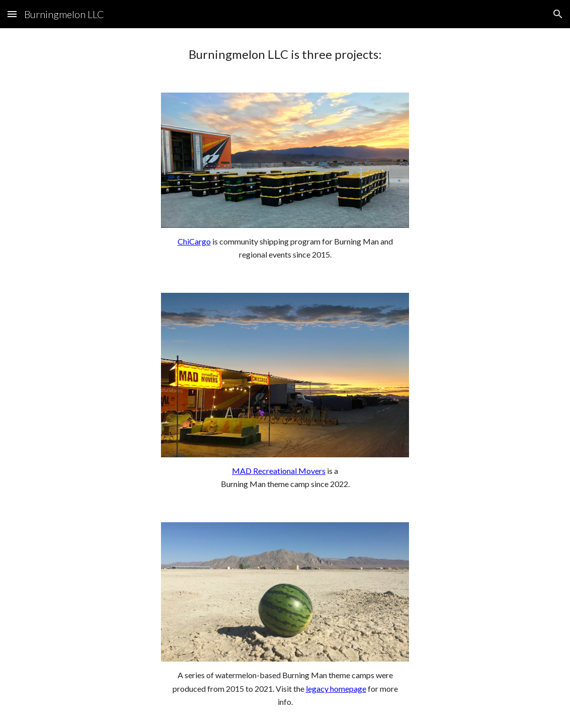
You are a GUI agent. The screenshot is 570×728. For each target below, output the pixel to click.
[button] (12, 14)
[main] (285, 54)
